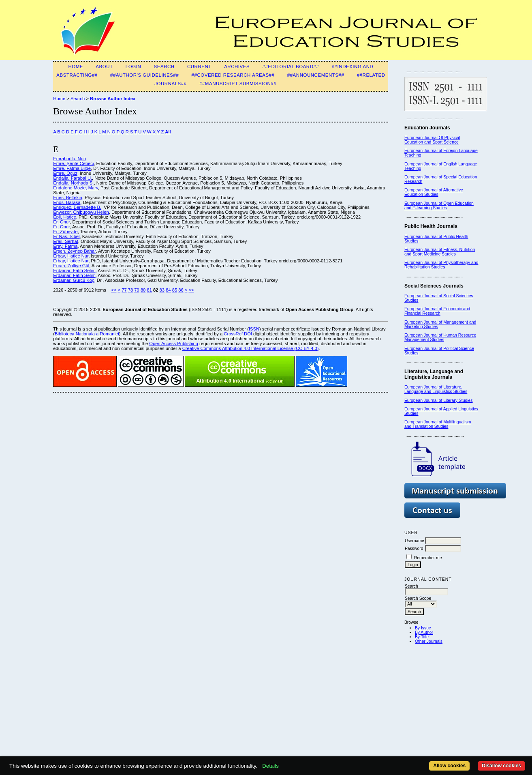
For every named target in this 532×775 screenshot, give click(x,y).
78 (130, 290)
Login (133, 67)
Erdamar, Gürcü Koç (74, 280)
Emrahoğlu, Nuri (69, 159)
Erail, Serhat (66, 241)
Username (414, 541)
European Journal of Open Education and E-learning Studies (439, 206)
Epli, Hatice (65, 217)
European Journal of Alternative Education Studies (434, 192)
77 (124, 290)
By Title (422, 637)
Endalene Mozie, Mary (75, 188)
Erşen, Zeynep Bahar (74, 251)
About (104, 67)
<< (114, 290)
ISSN (254, 329)
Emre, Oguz (65, 173)
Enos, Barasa (67, 202)
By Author (424, 632)
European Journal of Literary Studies (439, 400)
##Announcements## (316, 75)
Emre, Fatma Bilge (72, 168)
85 (175, 290)
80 (143, 290)
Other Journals (429, 641)
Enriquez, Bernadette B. (77, 207)
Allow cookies (449, 766)
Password (414, 549)
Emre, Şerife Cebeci (73, 163)
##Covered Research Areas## (233, 75)
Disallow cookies (501, 766)
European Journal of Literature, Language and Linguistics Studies (436, 389)
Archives (237, 67)
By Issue (423, 628)
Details (270, 766)
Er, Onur (61, 222)
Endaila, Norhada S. (73, 183)
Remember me (428, 558)
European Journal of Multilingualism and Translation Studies (438, 424)
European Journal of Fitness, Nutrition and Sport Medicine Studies (440, 252)
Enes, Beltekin (68, 198)
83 (162, 290)
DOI (248, 334)
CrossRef (233, 334)
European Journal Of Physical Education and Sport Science (432, 140)
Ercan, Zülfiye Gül (71, 266)
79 (137, 290)
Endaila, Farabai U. (73, 178)
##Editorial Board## (291, 67)
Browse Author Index (113, 99)
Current (199, 67)
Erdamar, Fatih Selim (74, 270)
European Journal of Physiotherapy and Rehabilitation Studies (441, 265)
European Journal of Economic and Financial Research (437, 311)
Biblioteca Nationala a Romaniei (87, 334)
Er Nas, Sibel (66, 236)
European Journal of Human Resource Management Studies (440, 337)
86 (181, 290)
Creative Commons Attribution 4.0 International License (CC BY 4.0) (251, 348)
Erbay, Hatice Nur (71, 256)
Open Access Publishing (174, 343)
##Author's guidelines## (144, 75)
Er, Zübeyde (65, 232)
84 (168, 290)
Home (76, 67)
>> (191, 290)
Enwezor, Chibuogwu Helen (81, 212)
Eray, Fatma (65, 246)
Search (164, 67)
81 (149, 290)
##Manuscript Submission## (238, 84)
